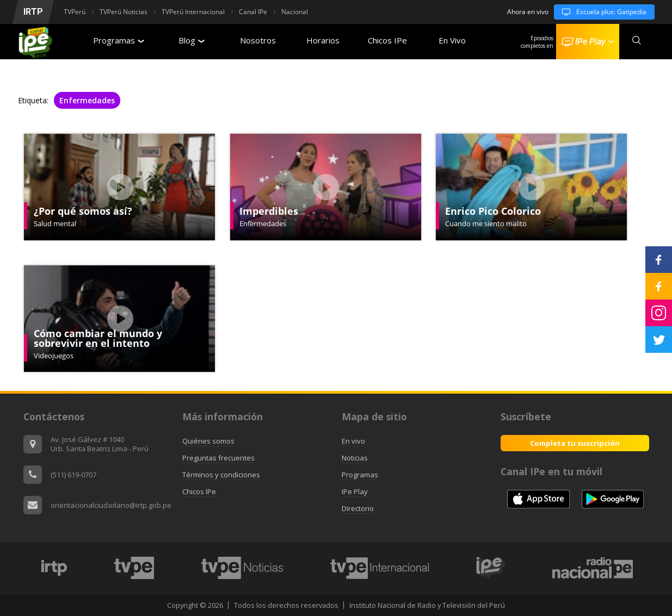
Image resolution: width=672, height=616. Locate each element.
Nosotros (258, 40)
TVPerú (75, 12)
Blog (192, 40)
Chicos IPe (387, 40)
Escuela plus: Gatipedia (600, 12)
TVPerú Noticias (124, 12)
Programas (119, 40)
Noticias (355, 458)
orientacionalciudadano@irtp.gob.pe (111, 505)
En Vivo (452, 40)
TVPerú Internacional (193, 12)
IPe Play (355, 491)
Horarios (323, 40)
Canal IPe (253, 12)
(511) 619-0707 (73, 475)
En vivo (353, 441)
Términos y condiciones (221, 475)
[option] (54, 568)
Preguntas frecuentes (218, 458)
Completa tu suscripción (575, 443)
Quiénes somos (208, 441)
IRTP (33, 12)
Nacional (295, 12)
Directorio (358, 508)
